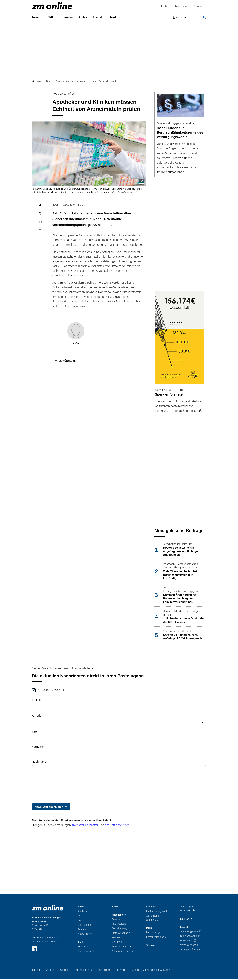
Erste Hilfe (83, 948)
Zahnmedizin (85, 930)
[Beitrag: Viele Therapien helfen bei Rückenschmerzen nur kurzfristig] (180, 572)
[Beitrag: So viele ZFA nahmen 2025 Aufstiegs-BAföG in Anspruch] (180, 636)
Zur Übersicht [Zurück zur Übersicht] (68, 362)
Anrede (37, 717)
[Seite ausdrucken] (40, 230)
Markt (119, 17)
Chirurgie (117, 943)
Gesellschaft (84, 926)
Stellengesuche (189, 937)
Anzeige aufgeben (190, 951)
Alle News (83, 912)
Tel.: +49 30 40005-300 (45, 938)
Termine (69, 17)
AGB (49, 971)
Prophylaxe (152, 908)
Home (37, 82)
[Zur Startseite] (52, 6)
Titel (35, 733)
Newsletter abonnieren (49, 808)
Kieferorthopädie (121, 934)
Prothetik (117, 938)
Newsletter (200, 6)
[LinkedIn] (34, 950)
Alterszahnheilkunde (123, 952)
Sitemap (120, 971)
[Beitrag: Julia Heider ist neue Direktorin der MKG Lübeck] (180, 618)
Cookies (65, 971)
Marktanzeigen (154, 933)
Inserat (101, 17)
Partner (36, 971)
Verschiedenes (188, 946)
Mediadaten (182, 6)
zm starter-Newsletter (85, 826)
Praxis (81, 921)
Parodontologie (120, 920)
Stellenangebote (189, 932)
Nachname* (40, 763)
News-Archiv (85, 935)
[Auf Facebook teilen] (40, 207)
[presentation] (58, 787)
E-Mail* (36, 702)
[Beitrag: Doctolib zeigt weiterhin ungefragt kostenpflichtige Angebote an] (180, 551)
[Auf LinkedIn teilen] (40, 222)
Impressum (104, 971)
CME (52, 17)
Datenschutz (82, 971)
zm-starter (186, 920)
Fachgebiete (119, 916)
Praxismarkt (187, 941)
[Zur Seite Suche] (204, 18)
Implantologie (119, 925)
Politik (81, 917)
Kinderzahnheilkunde (123, 948)
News (36, 17)
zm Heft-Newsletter (117, 826)
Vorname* (38, 748)
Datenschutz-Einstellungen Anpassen (151, 971)
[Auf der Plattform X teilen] (40, 214)
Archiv (86, 17)
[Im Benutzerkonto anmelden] (180, 18)
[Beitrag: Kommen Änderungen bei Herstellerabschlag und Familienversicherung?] (180, 596)
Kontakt (165, 6)
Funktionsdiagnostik (157, 912)
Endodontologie (120, 929)
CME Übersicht (86, 952)
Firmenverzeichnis (156, 938)
